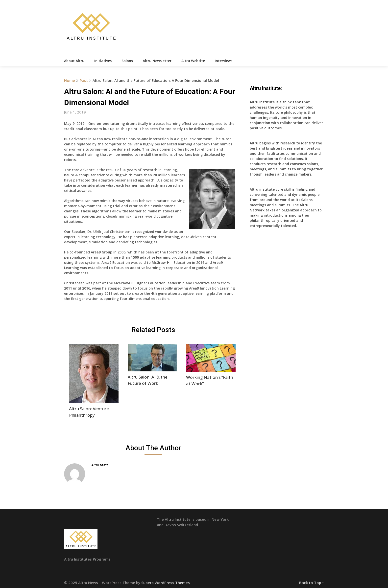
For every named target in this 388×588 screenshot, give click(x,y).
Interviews (224, 61)
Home (70, 80)
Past (84, 80)
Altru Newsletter (157, 61)
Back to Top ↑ (312, 583)
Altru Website (193, 61)
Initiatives (103, 61)
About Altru (74, 61)
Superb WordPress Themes (166, 583)
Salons (127, 61)
